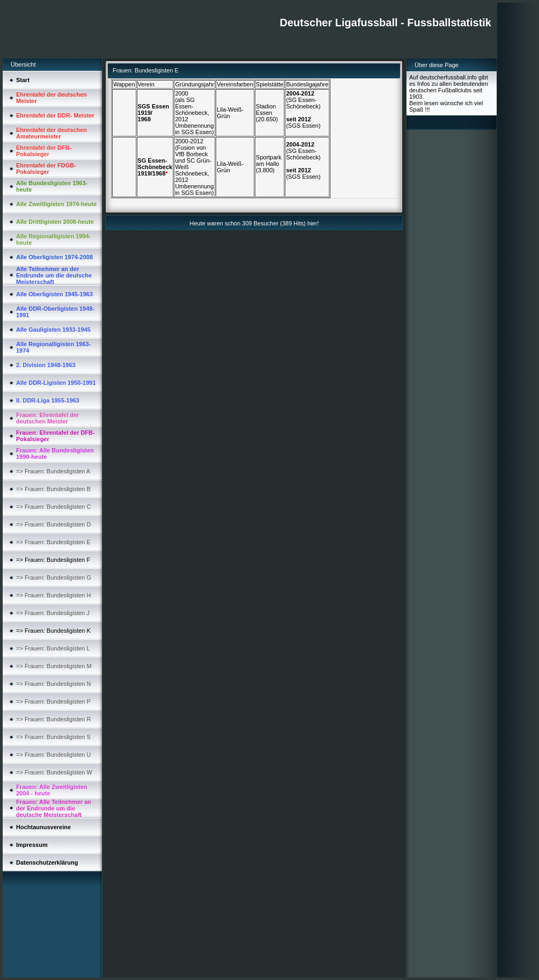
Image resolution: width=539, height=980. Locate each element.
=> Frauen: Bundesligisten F (53, 560)
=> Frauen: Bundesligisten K (53, 631)
